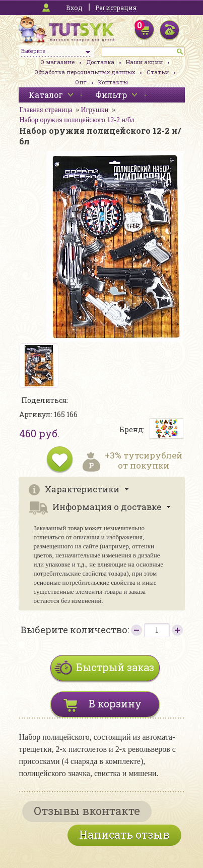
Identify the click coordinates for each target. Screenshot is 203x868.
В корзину (115, 703)
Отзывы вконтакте (87, 811)
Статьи (158, 72)
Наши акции (144, 62)
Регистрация (116, 8)
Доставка (100, 62)
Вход (74, 8)
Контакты (113, 82)
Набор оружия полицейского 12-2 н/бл (77, 120)
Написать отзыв (124, 834)
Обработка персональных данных (85, 72)
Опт (81, 82)
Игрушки (94, 110)
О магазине (57, 62)
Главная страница (46, 110)
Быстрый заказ (115, 667)
